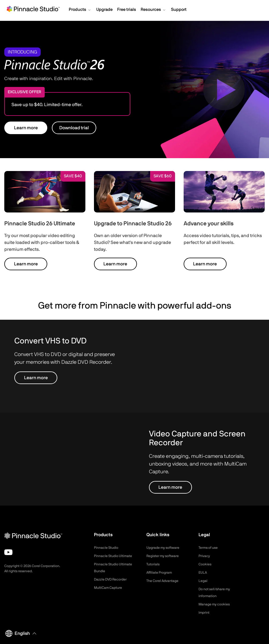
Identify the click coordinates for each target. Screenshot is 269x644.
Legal (204, 581)
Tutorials (154, 564)
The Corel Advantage (165, 581)
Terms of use (210, 548)
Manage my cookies (217, 604)
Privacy (205, 556)
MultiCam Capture (110, 595)
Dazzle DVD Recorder (114, 586)
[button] (80, 10)
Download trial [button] (74, 128)
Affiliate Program (161, 573)
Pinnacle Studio (108, 548)
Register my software (166, 556)
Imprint (205, 613)
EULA (203, 573)
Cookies (206, 564)
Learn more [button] (26, 128)
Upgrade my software (166, 548)
